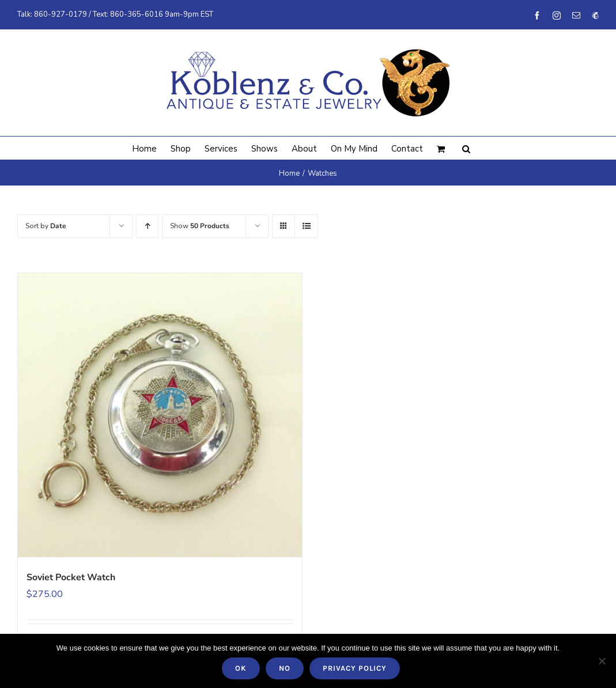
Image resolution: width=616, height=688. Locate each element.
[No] (602, 661)
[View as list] (306, 226)
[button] (466, 148)
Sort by (46, 226)
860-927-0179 (61, 14)
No (285, 668)
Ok (241, 668)
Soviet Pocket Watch (71, 577)
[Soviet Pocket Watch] (160, 415)
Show (200, 226)
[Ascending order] (147, 226)
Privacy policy (355, 668)
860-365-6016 (137, 14)
